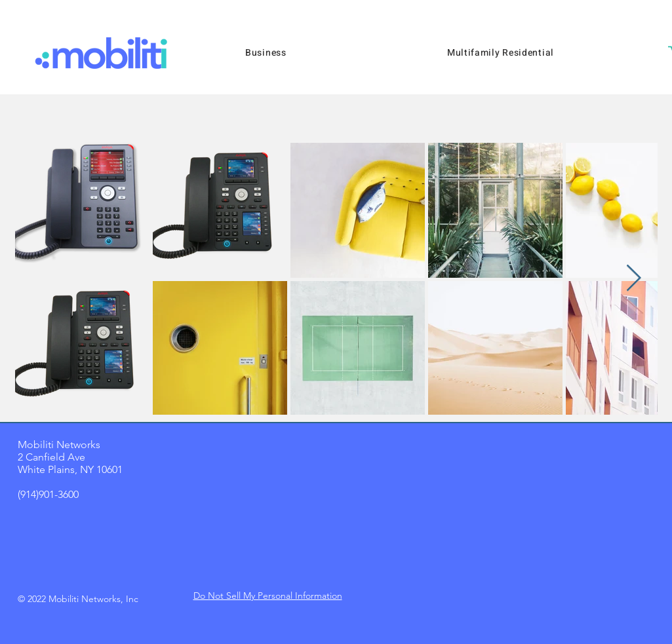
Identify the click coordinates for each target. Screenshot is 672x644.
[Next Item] (634, 278)
